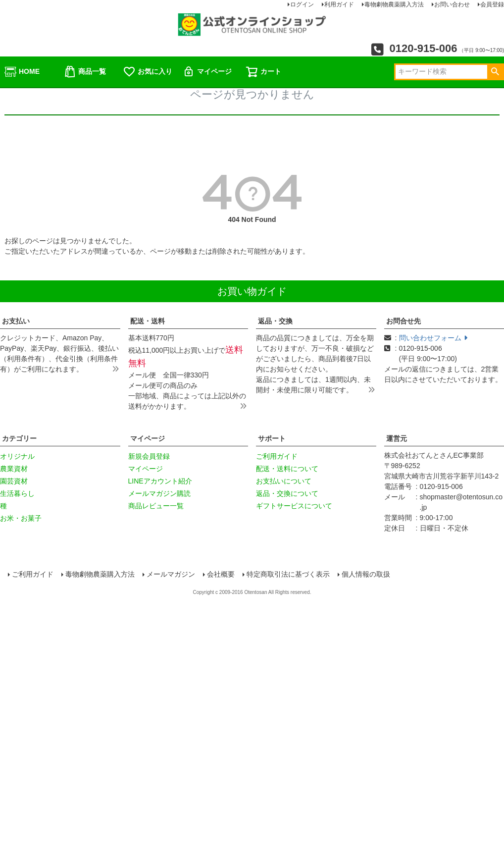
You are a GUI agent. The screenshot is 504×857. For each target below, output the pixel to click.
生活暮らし (17, 493)
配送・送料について (287, 469)
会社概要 (222, 575)
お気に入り (148, 72)
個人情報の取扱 (367, 575)
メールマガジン (172, 575)
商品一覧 (85, 72)
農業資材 (14, 469)
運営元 (397, 438)
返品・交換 (275, 321)
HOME (22, 72)
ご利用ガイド (277, 456)
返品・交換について (287, 493)
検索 (495, 72)
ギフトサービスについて (294, 506)
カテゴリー (19, 438)
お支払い (16, 321)
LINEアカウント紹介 (160, 481)
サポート (272, 438)
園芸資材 (14, 481)
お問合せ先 (403, 321)
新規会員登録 (149, 456)
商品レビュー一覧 (156, 506)
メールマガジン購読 (159, 493)
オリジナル (17, 456)
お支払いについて (284, 481)
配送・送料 (148, 321)
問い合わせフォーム (433, 338)
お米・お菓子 (21, 518)
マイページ (207, 72)
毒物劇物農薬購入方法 (101, 575)
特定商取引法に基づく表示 (289, 575)
